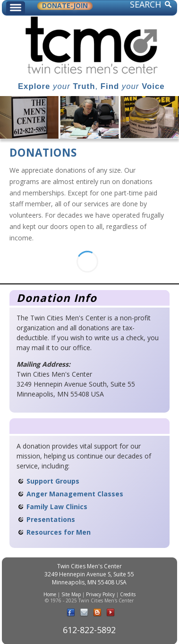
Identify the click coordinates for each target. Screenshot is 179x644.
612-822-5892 (89, 630)
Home (50, 594)
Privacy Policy (100, 594)
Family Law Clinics (57, 507)
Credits (128, 594)
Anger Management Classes (75, 494)
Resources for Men (59, 532)
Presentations (51, 519)
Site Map (71, 594)
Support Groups (53, 481)
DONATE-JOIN (65, 6)
